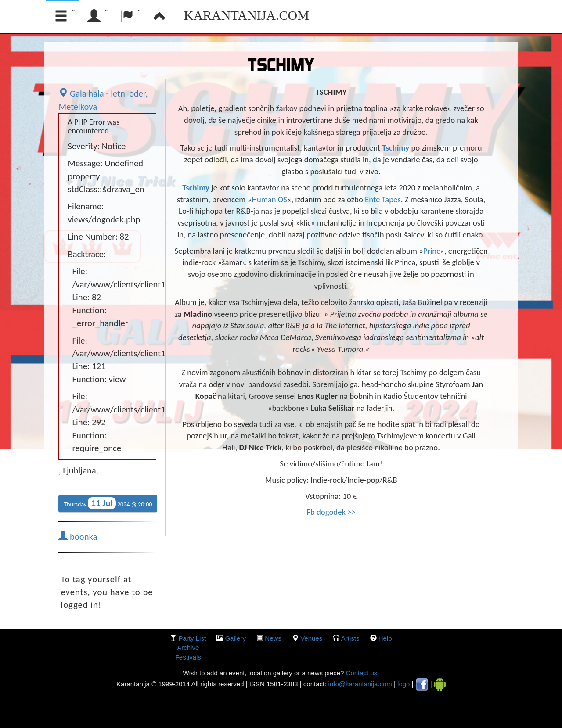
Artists (350, 638)
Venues (311, 638)
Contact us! (361, 673)
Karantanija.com (247, 15)
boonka (78, 537)
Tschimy (396, 148)
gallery (235, 638)
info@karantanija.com (360, 684)
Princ (432, 251)
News (273, 638)
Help (385, 638)
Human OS (269, 199)
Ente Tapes (383, 199)
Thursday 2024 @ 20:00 (108, 503)
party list (193, 638)
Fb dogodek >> (331, 512)
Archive (188, 647)
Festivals (188, 657)
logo (403, 684)
